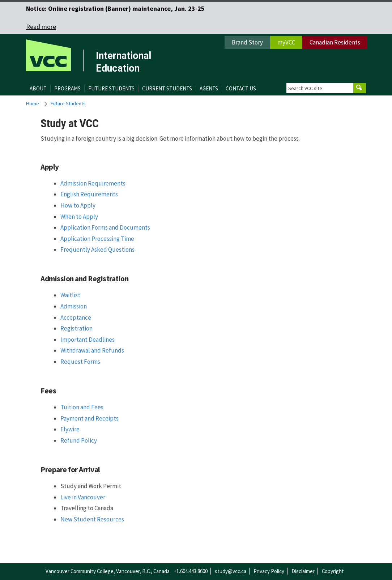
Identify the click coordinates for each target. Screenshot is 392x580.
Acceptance (76, 317)
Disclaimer (303, 571)
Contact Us (241, 88)
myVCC (286, 42)
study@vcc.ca (231, 571)
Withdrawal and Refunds (92, 350)
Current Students (167, 88)
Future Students (111, 88)
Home (33, 103)
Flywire (70, 429)
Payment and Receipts (90, 418)
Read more (41, 27)
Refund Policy (79, 440)
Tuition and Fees (82, 407)
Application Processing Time (97, 239)
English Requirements (89, 194)
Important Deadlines (88, 340)
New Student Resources (92, 519)
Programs (67, 88)
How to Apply (78, 205)
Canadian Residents (335, 42)
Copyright (333, 571)
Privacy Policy (269, 571)
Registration (76, 328)
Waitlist (70, 295)
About (38, 88)
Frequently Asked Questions (97, 250)
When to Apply (79, 217)
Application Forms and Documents (105, 227)
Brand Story (247, 42)
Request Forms (80, 362)
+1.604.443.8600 (191, 571)
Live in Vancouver (83, 497)
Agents (209, 88)
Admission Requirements (93, 183)
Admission (74, 306)
